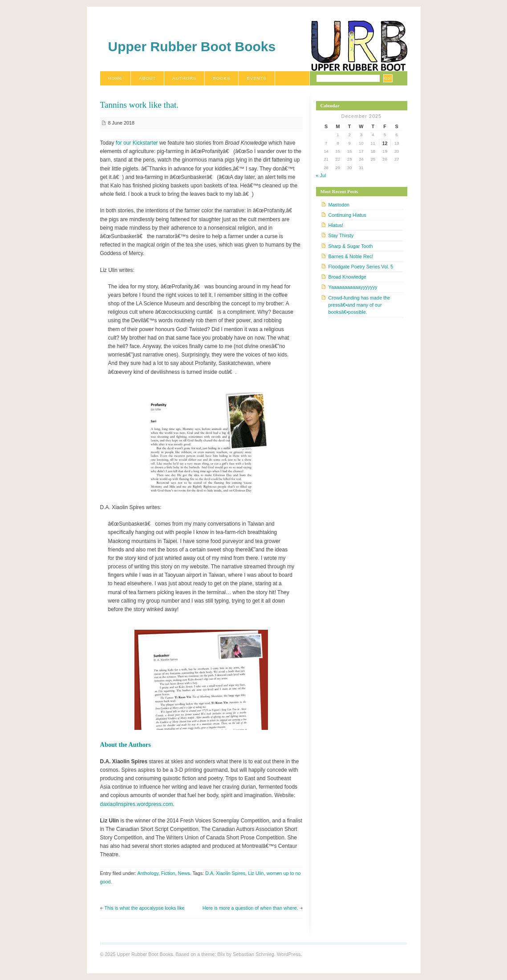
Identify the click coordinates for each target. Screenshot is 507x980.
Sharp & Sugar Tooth (351, 246)
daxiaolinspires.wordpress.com (137, 804)
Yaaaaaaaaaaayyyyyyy (353, 287)
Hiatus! (336, 225)
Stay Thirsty (341, 235)
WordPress (289, 954)
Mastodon (339, 205)
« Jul (321, 175)
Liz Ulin (256, 873)
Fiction (168, 873)
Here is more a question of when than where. (250, 908)
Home (116, 78)
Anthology (148, 873)
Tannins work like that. (140, 105)
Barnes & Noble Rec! (351, 256)
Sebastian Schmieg (253, 954)
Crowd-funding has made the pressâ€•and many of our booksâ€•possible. (359, 305)
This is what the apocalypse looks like (145, 908)
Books (221, 78)
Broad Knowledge (347, 277)
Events (256, 78)
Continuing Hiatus (347, 215)
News (184, 873)
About (147, 78)
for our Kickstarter (137, 143)
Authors (184, 78)
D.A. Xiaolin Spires (225, 873)
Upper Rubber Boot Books (192, 47)
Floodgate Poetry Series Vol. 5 (361, 267)
